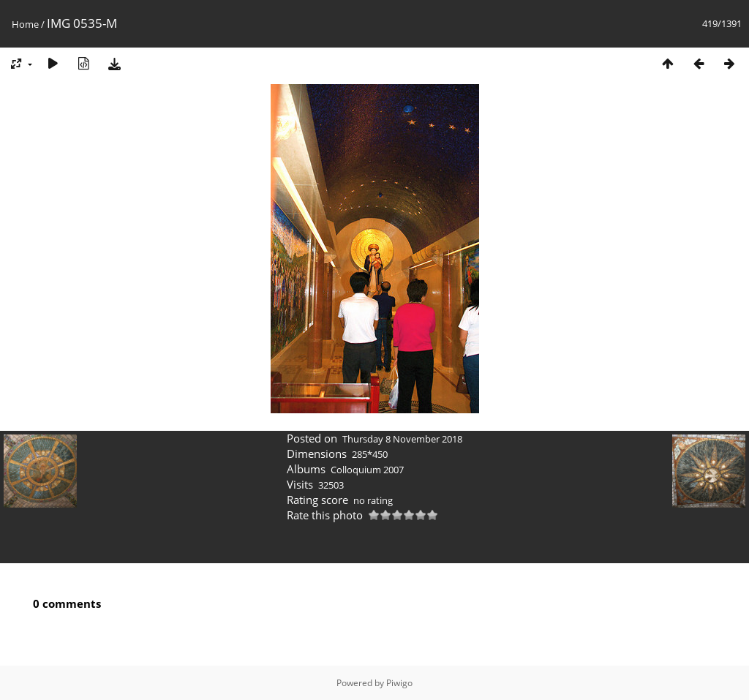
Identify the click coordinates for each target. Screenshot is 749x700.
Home (25, 24)
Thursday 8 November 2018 (402, 439)
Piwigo (399, 683)
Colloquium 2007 (367, 470)
